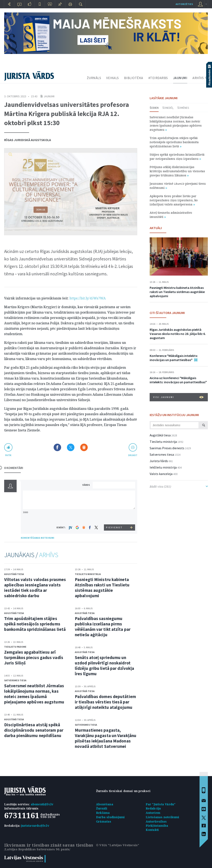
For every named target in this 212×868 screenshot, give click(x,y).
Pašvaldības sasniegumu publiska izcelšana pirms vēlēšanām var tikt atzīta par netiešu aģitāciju (103, 627)
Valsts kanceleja (161, 474)
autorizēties (184, 4)
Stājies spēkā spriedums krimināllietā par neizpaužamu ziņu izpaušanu (177, 157)
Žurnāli (102, 808)
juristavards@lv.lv (35, 826)
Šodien (154, 108)
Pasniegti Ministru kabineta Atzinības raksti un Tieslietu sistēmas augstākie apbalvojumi (102, 588)
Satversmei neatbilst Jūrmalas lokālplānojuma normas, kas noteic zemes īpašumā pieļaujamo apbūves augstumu (34, 694)
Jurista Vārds (159, 461)
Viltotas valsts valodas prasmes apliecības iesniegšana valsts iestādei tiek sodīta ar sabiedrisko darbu (35, 588)
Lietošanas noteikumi (163, 817)
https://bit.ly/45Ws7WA (88, 298)
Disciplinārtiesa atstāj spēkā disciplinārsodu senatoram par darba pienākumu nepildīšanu (34, 730)
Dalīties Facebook (57, 447)
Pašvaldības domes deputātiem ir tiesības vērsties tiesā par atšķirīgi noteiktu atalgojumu (105, 702)
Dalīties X (71, 447)
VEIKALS (113, 78)
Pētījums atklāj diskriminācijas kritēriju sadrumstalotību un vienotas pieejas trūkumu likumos (177, 171)
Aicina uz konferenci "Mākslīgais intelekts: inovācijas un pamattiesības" (178, 380)
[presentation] (115, 517)
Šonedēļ (168, 108)
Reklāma (103, 813)
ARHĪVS (198, 78)
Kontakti (152, 830)
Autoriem (153, 813)
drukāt (133, 455)
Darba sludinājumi (110, 817)
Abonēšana (105, 804)
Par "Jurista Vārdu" (161, 804)
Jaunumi (49, 96)
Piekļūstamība (157, 826)
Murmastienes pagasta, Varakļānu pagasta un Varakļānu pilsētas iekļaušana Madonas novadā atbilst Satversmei (106, 738)
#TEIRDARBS (158, 78)
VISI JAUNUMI (178, 397)
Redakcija (153, 808)
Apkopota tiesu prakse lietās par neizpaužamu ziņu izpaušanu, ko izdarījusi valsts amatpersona (174, 200)
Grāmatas (104, 821)
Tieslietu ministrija (88, 574)
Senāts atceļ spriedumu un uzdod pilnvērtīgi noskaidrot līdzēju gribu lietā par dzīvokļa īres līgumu (104, 666)
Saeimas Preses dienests (167, 448)
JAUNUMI (180, 78)
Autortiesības (156, 821)
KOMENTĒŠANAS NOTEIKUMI (38, 538)
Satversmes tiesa (15, 680)
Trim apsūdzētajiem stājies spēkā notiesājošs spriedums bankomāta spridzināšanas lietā (35, 624)
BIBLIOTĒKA (134, 78)
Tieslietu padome (15, 647)
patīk (8, 455)
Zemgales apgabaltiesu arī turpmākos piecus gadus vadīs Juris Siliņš (34, 657)
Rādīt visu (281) (179, 486)
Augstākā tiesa (14, 574)
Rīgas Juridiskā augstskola (28, 140)
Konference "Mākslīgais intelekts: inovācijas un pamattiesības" (174, 358)
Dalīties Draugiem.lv (84, 447)
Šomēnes (183, 108)
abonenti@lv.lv (42, 804)
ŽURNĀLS (94, 78)
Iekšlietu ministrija (163, 467)
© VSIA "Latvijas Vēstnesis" (118, 845)
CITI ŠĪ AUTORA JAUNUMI (167, 313)
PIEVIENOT (114, 527)
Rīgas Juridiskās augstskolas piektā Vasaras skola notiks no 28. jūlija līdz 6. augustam (178, 334)
